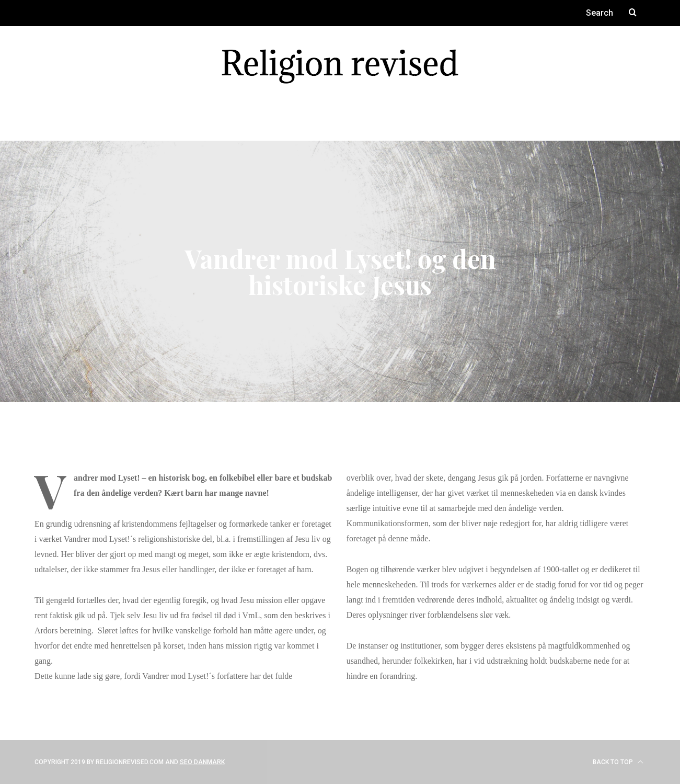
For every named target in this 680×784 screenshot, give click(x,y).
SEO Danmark (202, 762)
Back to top (618, 762)
